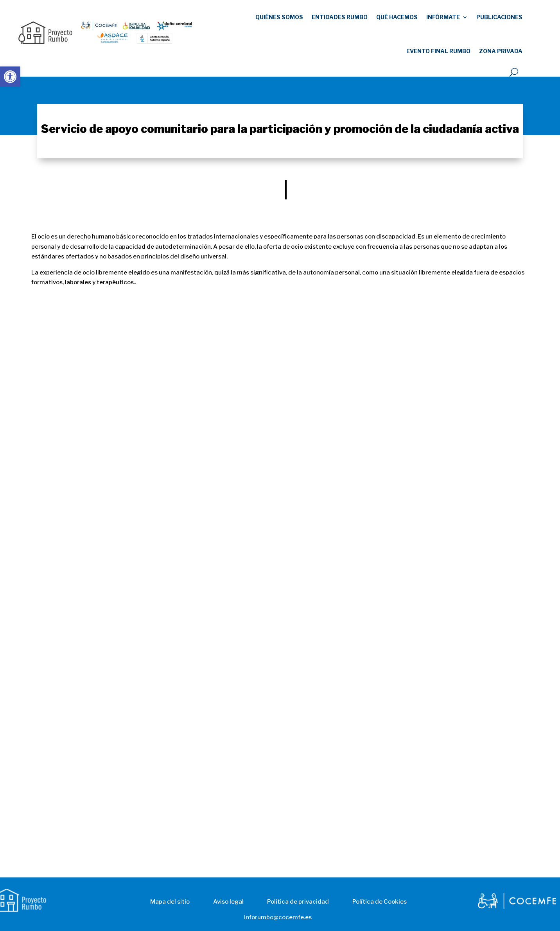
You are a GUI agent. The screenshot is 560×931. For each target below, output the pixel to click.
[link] (10, 77)
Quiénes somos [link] (279, 17)
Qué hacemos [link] (397, 17)
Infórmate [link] (443, 17)
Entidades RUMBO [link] (340, 17)
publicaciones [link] (499, 17)
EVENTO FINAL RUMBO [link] (438, 51)
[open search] (514, 72)
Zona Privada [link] (501, 51)
